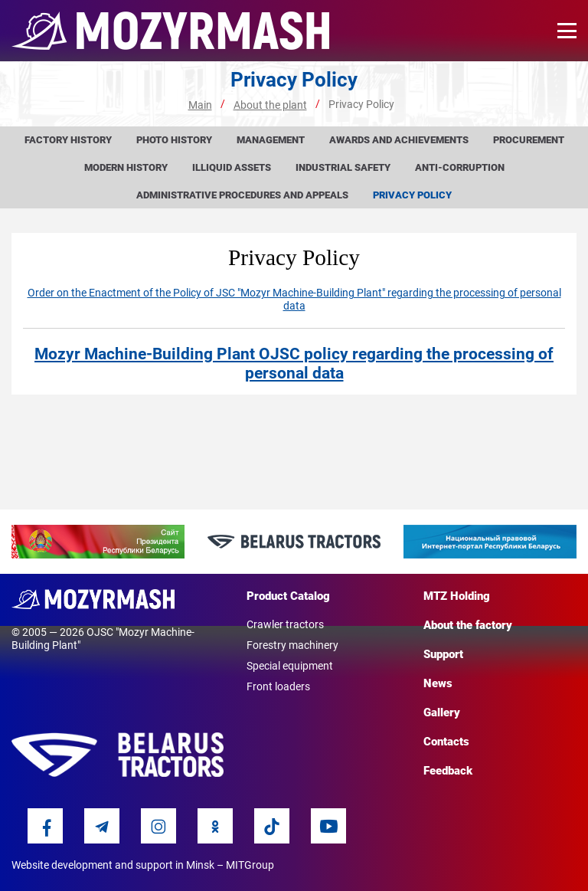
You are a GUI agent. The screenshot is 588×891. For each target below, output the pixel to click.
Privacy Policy (412, 195)
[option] (98, 542)
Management (271, 140)
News (438, 683)
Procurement (529, 140)
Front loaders (278, 686)
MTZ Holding (457, 596)
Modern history (126, 167)
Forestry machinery (292, 645)
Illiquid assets (232, 167)
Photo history (174, 140)
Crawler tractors (285, 624)
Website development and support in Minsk (113, 865)
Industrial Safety (343, 167)
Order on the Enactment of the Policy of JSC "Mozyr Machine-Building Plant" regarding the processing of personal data (294, 299)
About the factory (468, 625)
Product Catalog (288, 596)
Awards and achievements (399, 140)
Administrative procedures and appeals (242, 195)
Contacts (446, 742)
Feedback (448, 771)
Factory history (68, 140)
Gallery (442, 712)
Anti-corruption (460, 167)
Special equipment (290, 666)
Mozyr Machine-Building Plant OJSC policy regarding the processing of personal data (294, 364)
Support (443, 654)
